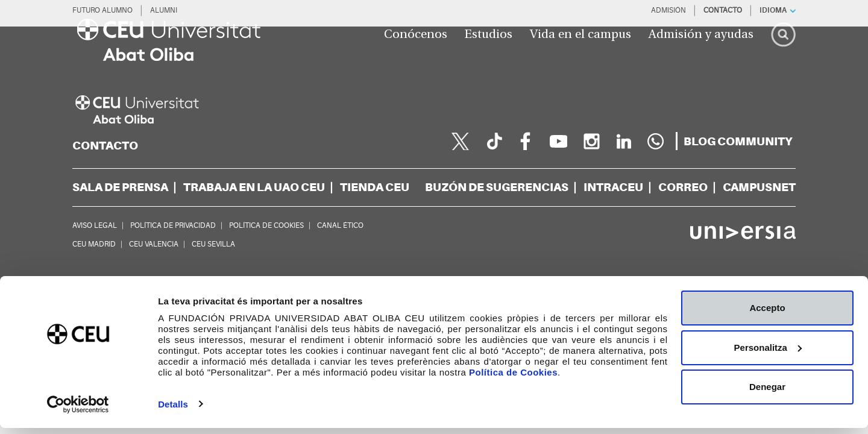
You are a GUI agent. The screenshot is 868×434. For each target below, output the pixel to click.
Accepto (767, 314)
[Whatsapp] (656, 141)
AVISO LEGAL (95, 225)
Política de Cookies (513, 379)
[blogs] (738, 142)
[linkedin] (623, 141)
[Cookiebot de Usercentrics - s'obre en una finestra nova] (78, 410)
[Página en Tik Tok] (493, 141)
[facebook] (526, 141)
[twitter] (461, 141)
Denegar (767, 393)
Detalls (173, 410)
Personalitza (768, 354)
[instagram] (591, 141)
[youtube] (558, 141)
